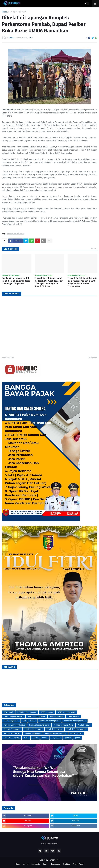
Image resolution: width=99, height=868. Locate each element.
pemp (77, 738)
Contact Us (36, 864)
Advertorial (8, 712)
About (26, 864)
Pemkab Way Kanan (12, 733)
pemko (68, 738)
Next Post (92, 358)
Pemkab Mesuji (84, 725)
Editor (46, 864)
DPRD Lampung (47, 712)
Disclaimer (56, 864)
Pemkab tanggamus (33, 733)
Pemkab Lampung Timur (39, 725)
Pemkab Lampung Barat (50, 721)
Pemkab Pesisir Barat (17, 12)
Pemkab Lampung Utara (63, 725)
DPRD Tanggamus (11, 721)
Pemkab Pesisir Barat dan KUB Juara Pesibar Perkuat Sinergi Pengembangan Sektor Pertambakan (82, 282)
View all (94, 249)
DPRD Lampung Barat (66, 712)
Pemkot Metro (76, 733)
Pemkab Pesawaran (12, 729)
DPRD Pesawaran (56, 716)
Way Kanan (56, 738)
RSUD (26, 738)
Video (45, 738)
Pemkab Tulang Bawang (76, 729)
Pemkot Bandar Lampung (56, 733)
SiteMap (66, 864)
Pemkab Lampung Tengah (14, 725)
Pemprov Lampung (11, 738)
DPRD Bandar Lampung (27, 712)
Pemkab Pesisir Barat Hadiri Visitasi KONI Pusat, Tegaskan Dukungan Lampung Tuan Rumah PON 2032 (49, 282)
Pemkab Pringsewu (54, 729)
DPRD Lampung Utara (36, 716)
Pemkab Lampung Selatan (75, 721)
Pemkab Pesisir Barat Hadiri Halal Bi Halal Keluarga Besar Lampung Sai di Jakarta (16, 281)
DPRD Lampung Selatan (13, 716)
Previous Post (9, 358)
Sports (35, 738)
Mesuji (33, 721)
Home (4, 12)
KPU (24, 721)
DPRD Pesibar (73, 716)
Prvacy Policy (78, 864)
